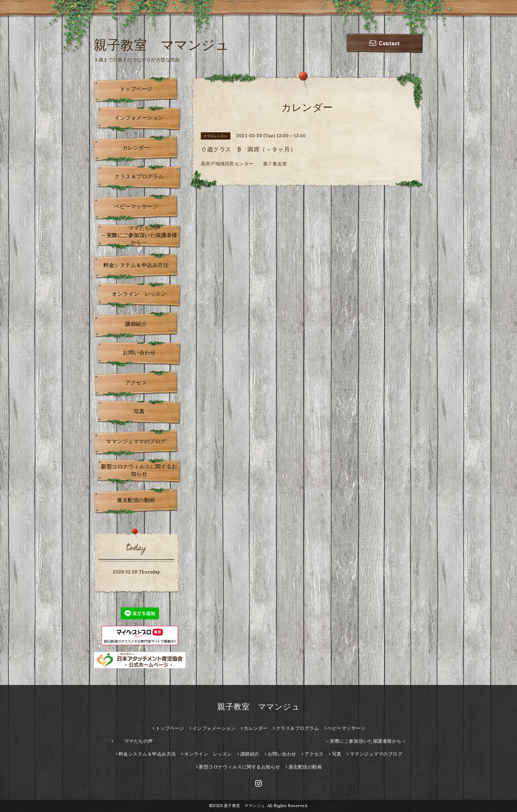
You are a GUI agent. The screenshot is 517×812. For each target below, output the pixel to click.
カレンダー (136, 148)
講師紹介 (136, 324)
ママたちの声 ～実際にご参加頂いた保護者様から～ (141, 235)
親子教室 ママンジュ (161, 45)
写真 (139, 411)
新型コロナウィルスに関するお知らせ (139, 470)
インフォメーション (139, 118)
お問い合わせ (139, 353)
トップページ (136, 89)
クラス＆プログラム (139, 177)
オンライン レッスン (139, 294)
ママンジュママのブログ (136, 441)
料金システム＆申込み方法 (136, 265)
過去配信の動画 (136, 500)
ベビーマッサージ (136, 207)
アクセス (136, 383)
